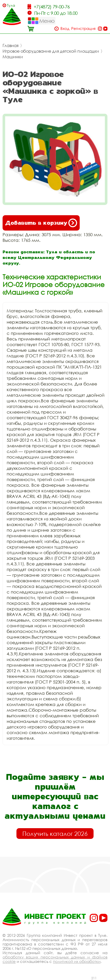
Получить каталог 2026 (55, 834)
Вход (65, 29)
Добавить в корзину (41, 223)
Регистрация (83, 29)
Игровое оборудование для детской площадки (51, 51)
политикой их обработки (77, 961)
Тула (11, 5)
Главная (11, 45)
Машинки (13, 57)
